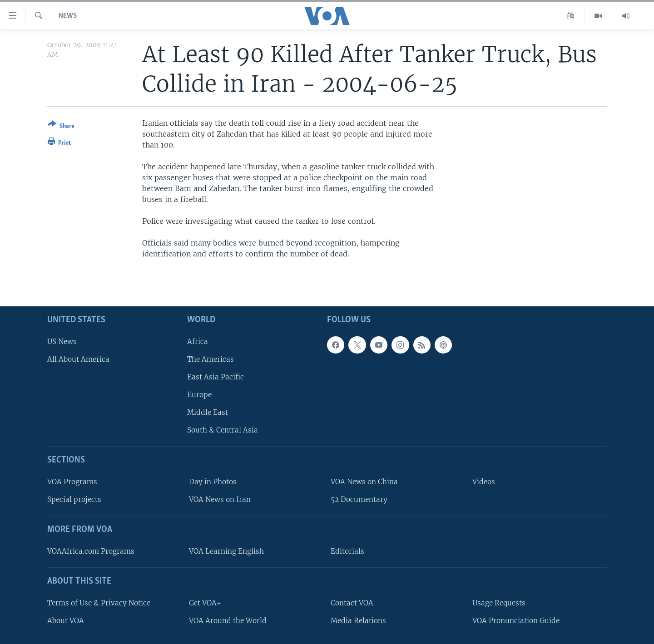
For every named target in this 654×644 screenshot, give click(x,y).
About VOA (66, 620)
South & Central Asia (223, 430)
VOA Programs (72, 482)
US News (62, 341)
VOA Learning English (226, 551)
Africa (198, 341)
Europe (199, 395)
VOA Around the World (228, 620)
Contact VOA (352, 602)
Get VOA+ (205, 602)
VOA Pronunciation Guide (516, 620)
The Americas (211, 359)
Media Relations (358, 620)
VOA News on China (364, 482)
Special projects (74, 499)
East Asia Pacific (216, 377)
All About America (78, 359)
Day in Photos (213, 482)
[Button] (61, 127)
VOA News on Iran (220, 499)
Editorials (347, 551)
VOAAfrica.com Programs (91, 551)
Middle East (208, 412)
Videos (484, 482)
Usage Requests (499, 602)
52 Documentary (359, 499)
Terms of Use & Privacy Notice (99, 602)
